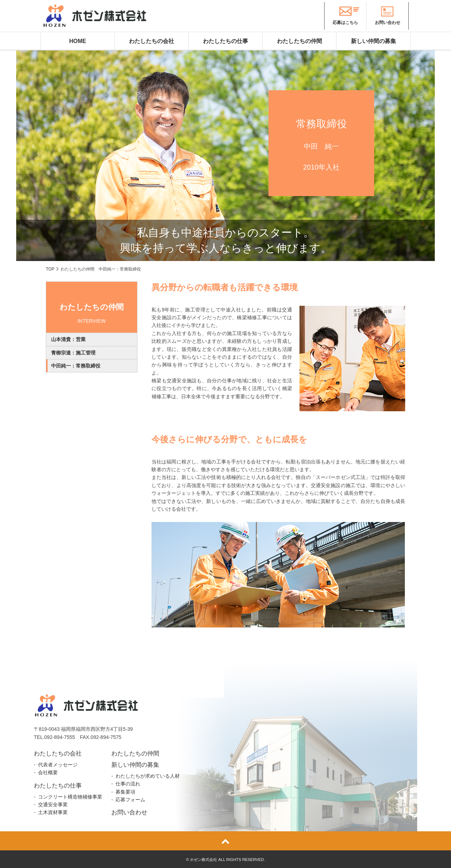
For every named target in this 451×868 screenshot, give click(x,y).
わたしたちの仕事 (225, 41)
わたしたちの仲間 (299, 41)
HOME (78, 41)
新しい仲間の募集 (373, 41)
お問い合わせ (129, 812)
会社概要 (48, 772)
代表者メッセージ (58, 765)
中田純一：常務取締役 (76, 366)
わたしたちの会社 (152, 41)
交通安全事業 (53, 805)
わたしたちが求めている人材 (148, 776)
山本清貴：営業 (68, 339)
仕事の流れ (128, 784)
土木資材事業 (53, 812)
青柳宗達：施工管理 (73, 353)
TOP (50, 269)
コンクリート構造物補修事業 (70, 797)
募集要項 (125, 792)
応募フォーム (130, 800)
